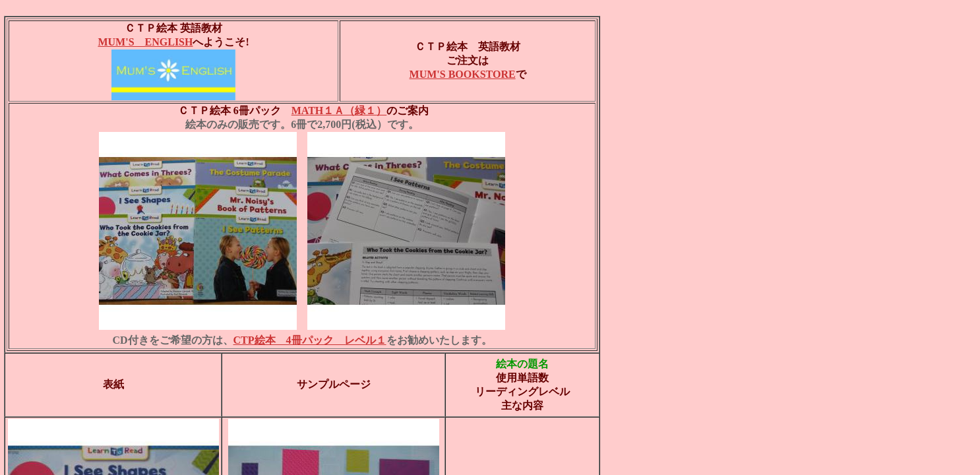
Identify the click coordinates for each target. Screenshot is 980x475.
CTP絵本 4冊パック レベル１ (310, 340)
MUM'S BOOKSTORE (463, 74)
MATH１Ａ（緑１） (339, 111)
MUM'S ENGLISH (145, 42)
